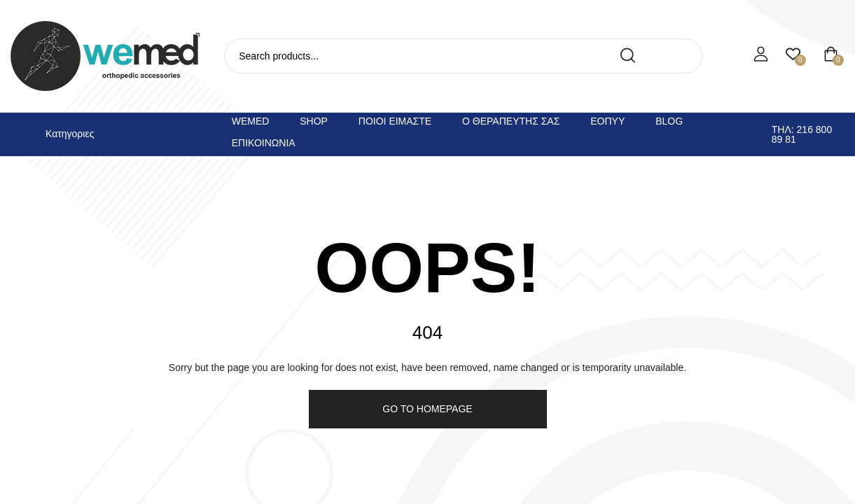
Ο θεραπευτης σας (511, 121)
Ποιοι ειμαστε (395, 121)
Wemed (251, 121)
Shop (314, 121)
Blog (669, 121)
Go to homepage (427, 409)
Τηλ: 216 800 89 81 (802, 134)
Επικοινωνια (264, 143)
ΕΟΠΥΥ (607, 121)
